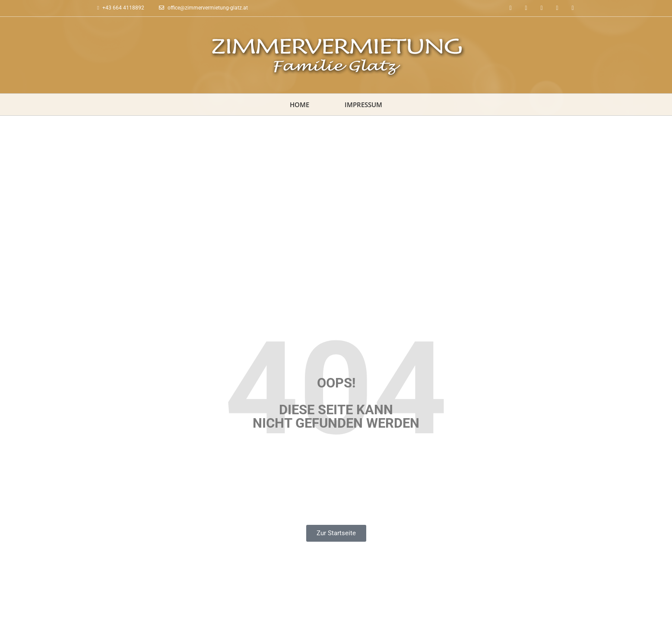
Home (300, 105)
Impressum (363, 105)
